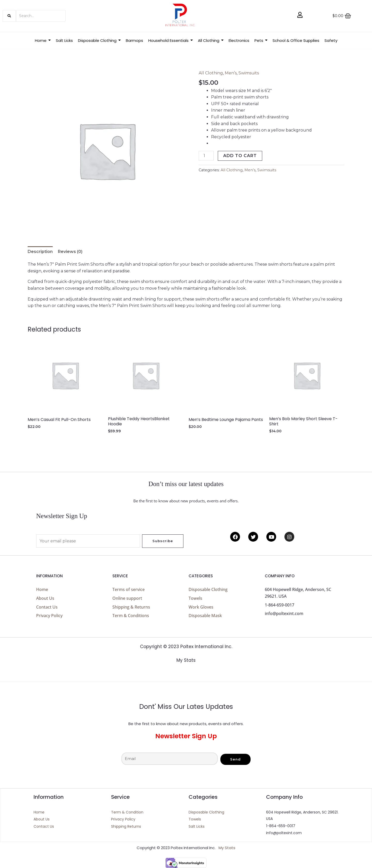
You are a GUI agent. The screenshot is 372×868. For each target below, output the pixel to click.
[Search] (41, 16)
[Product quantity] (206, 156)
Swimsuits (249, 73)
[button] (99, 40)
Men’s (231, 73)
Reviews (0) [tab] (70, 252)
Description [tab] (40, 252)
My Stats (186, 660)
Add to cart (240, 156)
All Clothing (211, 73)
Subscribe (163, 541)
